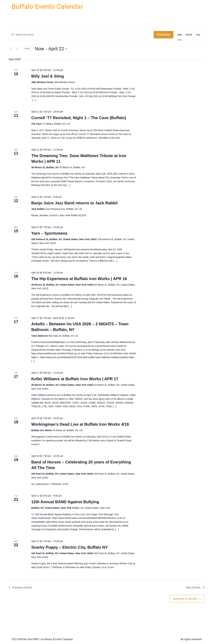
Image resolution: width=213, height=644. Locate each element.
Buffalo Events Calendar (47, 7)
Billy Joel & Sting (48, 76)
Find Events (163, 35)
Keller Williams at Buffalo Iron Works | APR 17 (75, 379)
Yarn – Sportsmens (49, 233)
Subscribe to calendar (185, 599)
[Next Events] (17, 49)
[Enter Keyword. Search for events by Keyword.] (81, 35)
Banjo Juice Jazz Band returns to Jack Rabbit (74, 203)
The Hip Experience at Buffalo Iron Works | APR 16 (79, 279)
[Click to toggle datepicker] (51, 49)
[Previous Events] (11, 49)
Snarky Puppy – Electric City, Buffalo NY (70, 547)
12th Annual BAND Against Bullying (65, 502)
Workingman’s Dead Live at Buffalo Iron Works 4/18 (80, 424)
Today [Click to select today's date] (27, 49)
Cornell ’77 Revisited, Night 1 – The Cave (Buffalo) (79, 118)
